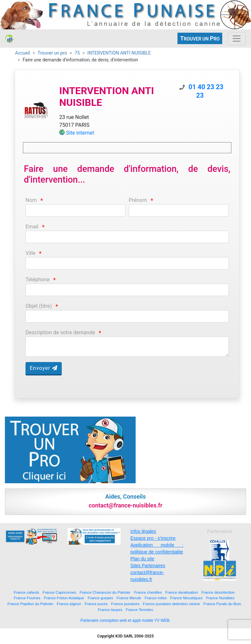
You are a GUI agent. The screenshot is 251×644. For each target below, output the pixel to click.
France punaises (125, 604)
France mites (156, 598)
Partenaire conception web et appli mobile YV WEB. (125, 620)
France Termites (140, 610)
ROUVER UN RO (200, 38)
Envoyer (44, 368)
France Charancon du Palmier (105, 592)
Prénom (138, 200)
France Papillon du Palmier (30, 604)
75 (77, 53)
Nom (31, 200)
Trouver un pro (52, 53)
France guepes (100, 598)
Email (32, 227)
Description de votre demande (60, 332)
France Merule (129, 598)
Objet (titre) (39, 306)
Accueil (23, 53)
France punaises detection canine (171, 604)
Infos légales (143, 531)
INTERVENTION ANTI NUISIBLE (119, 53)
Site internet (80, 133)
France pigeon (69, 604)
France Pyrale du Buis (222, 604)
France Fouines (27, 598)
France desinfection (218, 592)
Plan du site (142, 559)
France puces (96, 604)
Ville (30, 253)
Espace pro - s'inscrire (153, 538)
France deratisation (182, 592)
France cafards (26, 592)
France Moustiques (186, 598)
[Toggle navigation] (237, 39)
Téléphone (38, 280)
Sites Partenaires (148, 566)
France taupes (110, 610)
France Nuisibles (220, 598)
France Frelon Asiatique (64, 598)
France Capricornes (59, 592)
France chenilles (148, 592)
